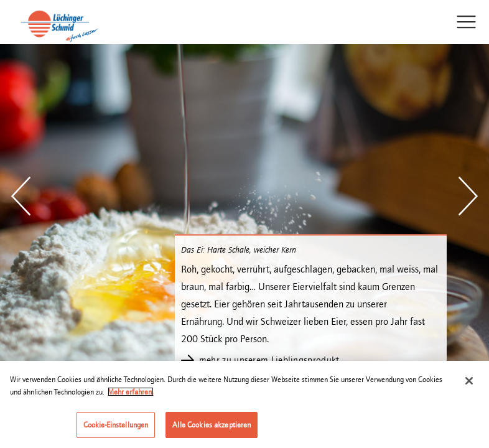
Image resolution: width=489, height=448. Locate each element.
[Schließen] (469, 381)
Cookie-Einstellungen (116, 425)
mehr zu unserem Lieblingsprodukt (269, 360)
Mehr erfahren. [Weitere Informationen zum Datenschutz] (131, 392)
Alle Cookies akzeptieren (212, 425)
